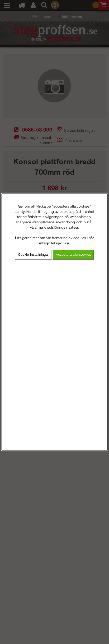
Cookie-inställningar (33, 255)
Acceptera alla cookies (73, 255)
